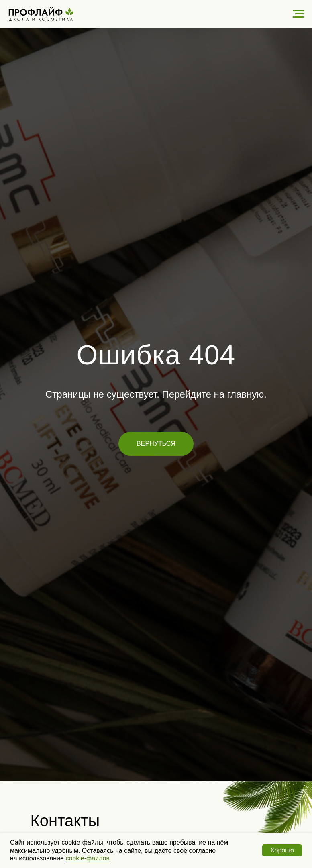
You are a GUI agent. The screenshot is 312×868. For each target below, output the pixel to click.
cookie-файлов (88, 858)
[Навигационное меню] (298, 14)
